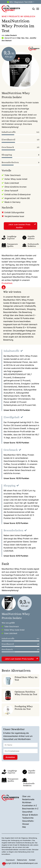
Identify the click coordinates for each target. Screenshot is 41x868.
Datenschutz (22, 860)
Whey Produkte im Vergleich (18, 16)
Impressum (10, 860)
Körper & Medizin (30, 815)
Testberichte (28, 818)
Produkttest (7, 283)
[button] (4, 864)
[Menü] (38, 9)
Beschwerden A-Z (30, 809)
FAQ (24, 827)
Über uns (26, 796)
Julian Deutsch (11, 35)
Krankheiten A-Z (30, 806)
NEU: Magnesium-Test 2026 (21, 2)
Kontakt (32, 860)
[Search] (33, 9)
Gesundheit (27, 812)
